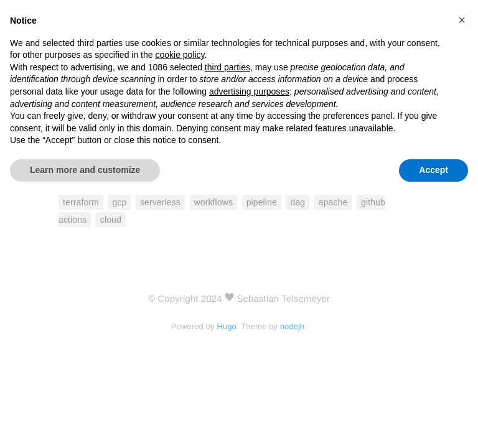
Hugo (227, 326)
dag (298, 202)
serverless (160, 202)
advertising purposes (249, 91)
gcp (119, 202)
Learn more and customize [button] (85, 170)
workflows (214, 202)
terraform (81, 202)
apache (333, 202)
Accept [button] (433, 170)
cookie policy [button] (180, 55)
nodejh (293, 326)
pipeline (262, 202)
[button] (462, 20)
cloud (111, 220)
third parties (227, 67)
